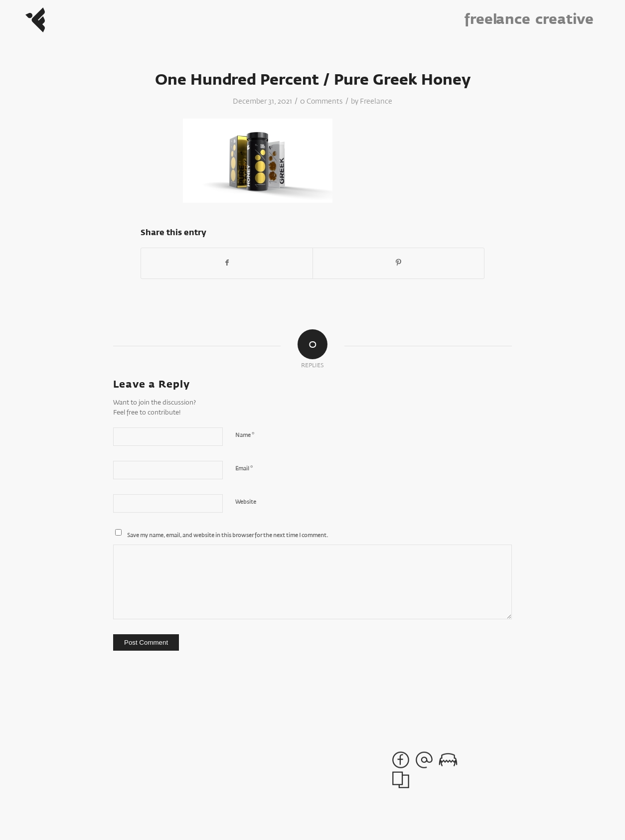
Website (246, 502)
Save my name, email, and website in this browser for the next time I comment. (228, 535)
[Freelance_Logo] (35, 20)
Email (244, 469)
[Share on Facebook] (227, 263)
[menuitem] (501, 20)
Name (245, 435)
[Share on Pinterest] (398, 263)
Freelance (376, 102)
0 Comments (321, 102)
